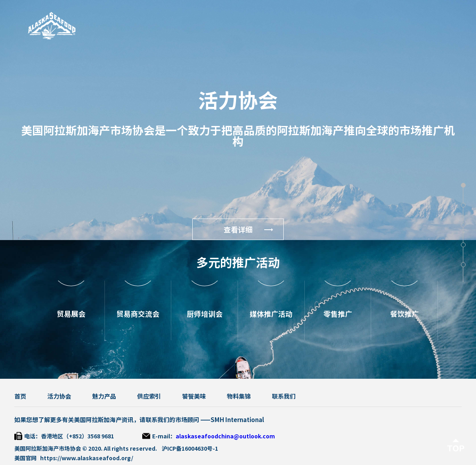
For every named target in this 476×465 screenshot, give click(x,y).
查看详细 (238, 230)
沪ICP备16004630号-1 (190, 449)
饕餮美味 (194, 396)
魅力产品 (104, 396)
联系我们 (284, 396)
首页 (20, 396)
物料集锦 (239, 396)
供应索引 (149, 396)
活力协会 (59, 396)
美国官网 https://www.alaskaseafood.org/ (74, 458)
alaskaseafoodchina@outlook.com (225, 436)
